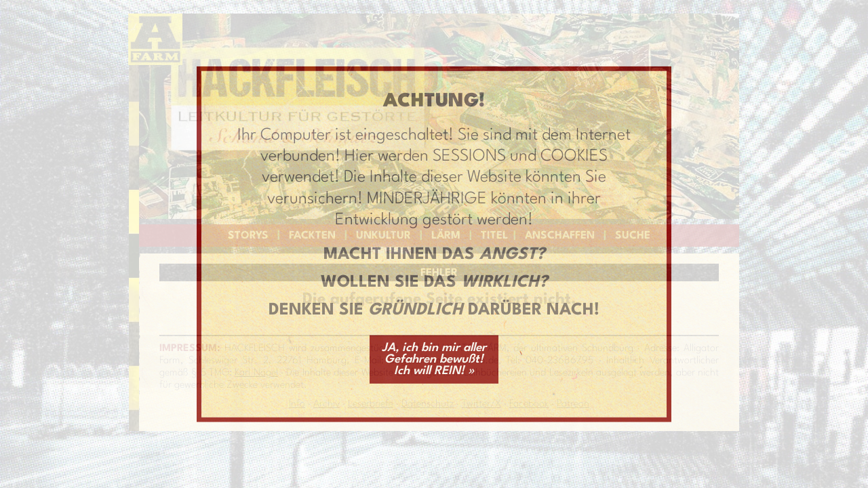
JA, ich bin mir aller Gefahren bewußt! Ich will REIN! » (434, 359)
